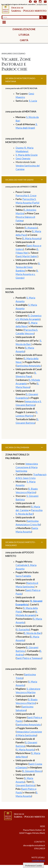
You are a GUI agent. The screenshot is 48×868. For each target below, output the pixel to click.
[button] (24, 80)
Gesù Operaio (23, 159)
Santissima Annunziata (29, 366)
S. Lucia (33, 101)
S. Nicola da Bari (33, 633)
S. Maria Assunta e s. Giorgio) (27, 274)
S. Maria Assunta (32, 238)
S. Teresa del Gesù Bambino (28, 267)
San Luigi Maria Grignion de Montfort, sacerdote (18, 4)
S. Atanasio (31, 228)
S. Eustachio (23, 630)
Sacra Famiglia (23, 576)
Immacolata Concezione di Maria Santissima (27, 467)
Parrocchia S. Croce (26, 196)
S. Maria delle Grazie (27, 155)
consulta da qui (38, 860)
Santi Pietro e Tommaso (29, 658)
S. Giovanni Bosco (32, 771)
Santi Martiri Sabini (27, 256)
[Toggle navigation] (4, 22)
